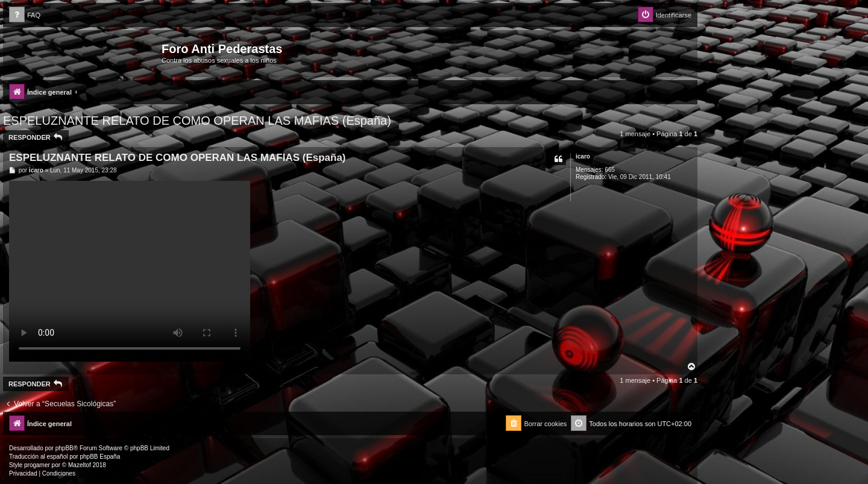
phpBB (64, 448)
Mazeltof (80, 465)
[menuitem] (25, 15)
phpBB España (100, 457)
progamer (37, 465)
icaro (583, 156)
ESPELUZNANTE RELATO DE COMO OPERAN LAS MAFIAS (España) (197, 121)
